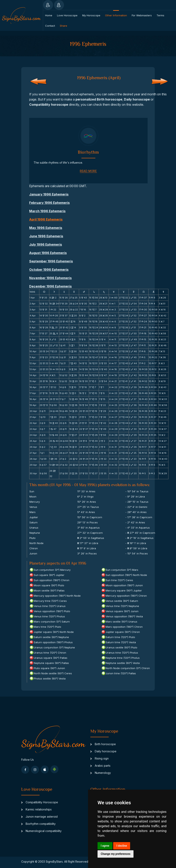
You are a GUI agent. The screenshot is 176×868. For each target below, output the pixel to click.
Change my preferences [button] (116, 854)
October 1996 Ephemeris (49, 270)
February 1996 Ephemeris (49, 203)
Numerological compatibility (41, 831)
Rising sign (100, 758)
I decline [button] (122, 846)
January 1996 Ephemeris (49, 194)
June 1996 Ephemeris (46, 236)
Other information (116, 15)
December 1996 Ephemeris (50, 286)
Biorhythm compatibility (38, 824)
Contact (50, 26)
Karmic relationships (36, 809)
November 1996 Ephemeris (50, 278)
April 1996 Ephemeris (46, 219)
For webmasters (142, 15)
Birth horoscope (103, 744)
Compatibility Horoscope (40, 802)
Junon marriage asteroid (39, 817)
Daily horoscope (137, 99)
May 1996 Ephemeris (46, 228)
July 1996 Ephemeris (46, 244)
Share (63, 26)
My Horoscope (91, 15)
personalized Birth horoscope (99, 99)
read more (88, 171)
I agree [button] (105, 846)
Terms (160, 15)
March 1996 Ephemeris (47, 211)
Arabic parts (100, 766)
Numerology (101, 773)
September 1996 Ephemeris (51, 261)
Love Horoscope (67, 15)
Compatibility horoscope (49, 105)
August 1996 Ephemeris (48, 253)
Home (49, 15)
